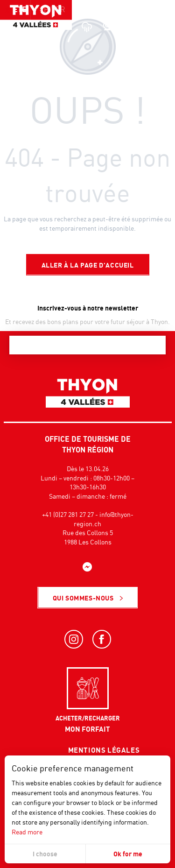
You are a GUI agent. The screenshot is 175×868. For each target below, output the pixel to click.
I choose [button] (45, 854)
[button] (147, 26)
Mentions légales (104, 750)
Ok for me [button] (128, 854)
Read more (27, 832)
